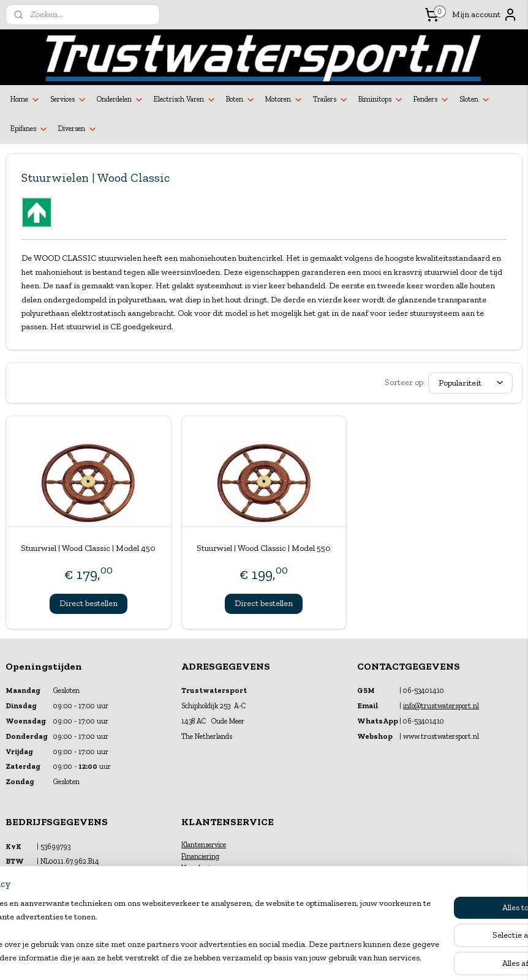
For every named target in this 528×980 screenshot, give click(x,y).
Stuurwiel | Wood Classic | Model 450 (88, 548)
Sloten (475, 100)
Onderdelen (120, 100)
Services (69, 100)
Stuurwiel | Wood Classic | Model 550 (264, 548)
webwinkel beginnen (292, 958)
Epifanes (29, 129)
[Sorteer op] (470, 383)
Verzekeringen (203, 868)
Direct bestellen (89, 603)
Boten (241, 100)
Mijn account (485, 15)
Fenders (432, 100)
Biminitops (381, 100)
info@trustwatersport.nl (441, 706)
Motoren (284, 100)
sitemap (233, 958)
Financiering (200, 856)
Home (25, 100)
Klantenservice (204, 845)
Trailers (331, 100)
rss (253, 958)
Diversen (78, 129)
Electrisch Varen (185, 100)
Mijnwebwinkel (385, 958)
